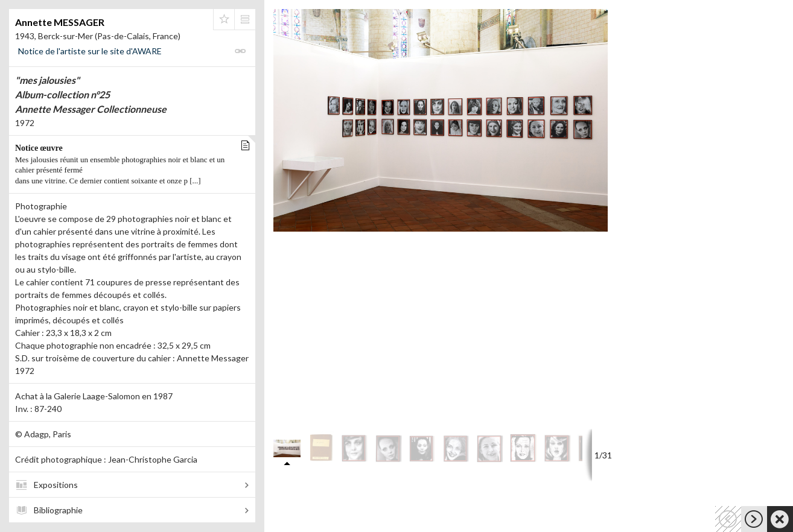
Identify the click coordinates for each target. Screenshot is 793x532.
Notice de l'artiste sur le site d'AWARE (90, 51)
